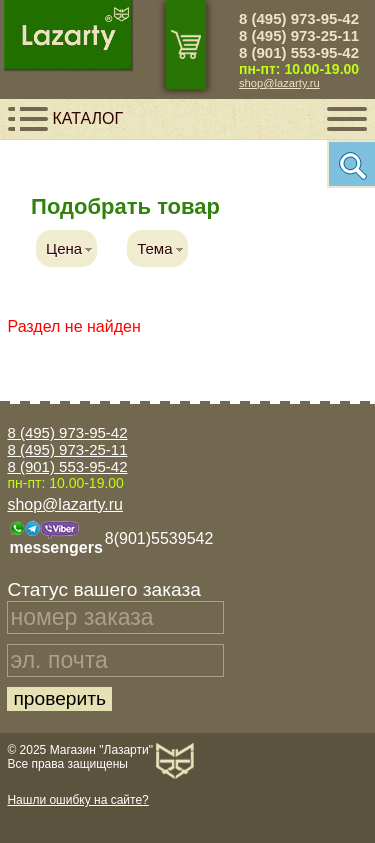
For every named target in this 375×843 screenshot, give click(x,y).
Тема (154, 248)
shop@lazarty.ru (279, 83)
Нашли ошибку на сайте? (77, 800)
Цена (64, 248)
